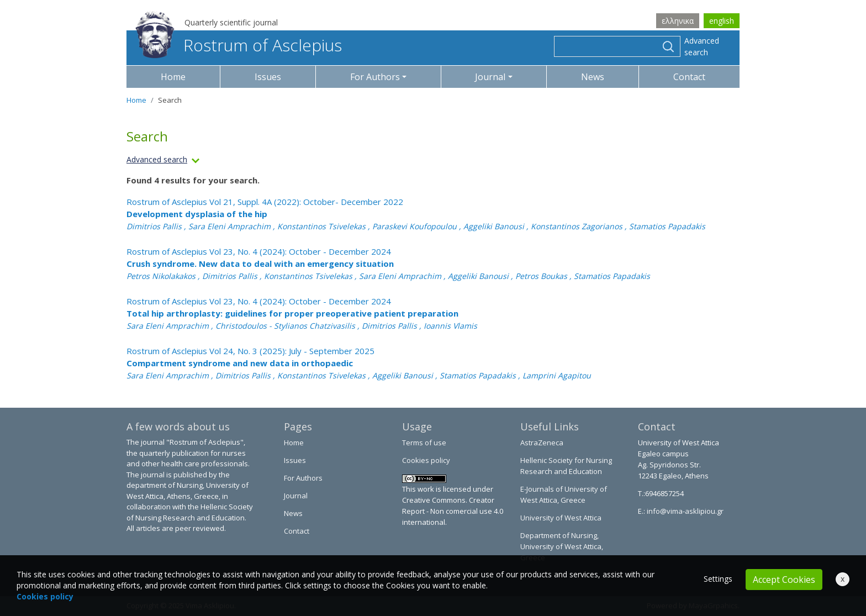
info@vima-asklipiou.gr (684, 511)
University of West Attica (561, 518)
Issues (268, 77)
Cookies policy (426, 460)
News (593, 77)
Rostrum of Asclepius (239, 45)
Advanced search (702, 46)
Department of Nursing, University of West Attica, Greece (562, 546)
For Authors (303, 478)
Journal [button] (490, 77)
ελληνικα (678, 21)
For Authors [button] (375, 77)
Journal (296, 496)
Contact (689, 77)
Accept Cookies (784, 580)
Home (173, 77)
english (722, 21)
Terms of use (424, 443)
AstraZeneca (542, 443)
